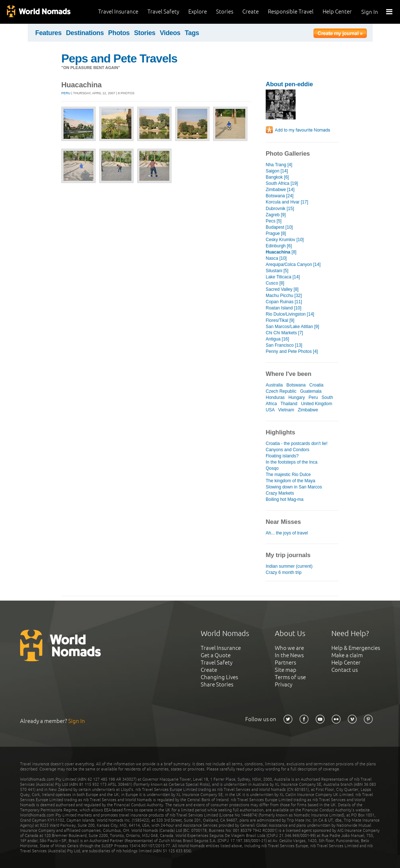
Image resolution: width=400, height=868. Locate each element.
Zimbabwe (308, 410)
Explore (198, 12)
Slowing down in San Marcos (294, 487)
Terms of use (290, 677)
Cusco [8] (275, 283)
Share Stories (217, 684)
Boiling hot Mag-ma (285, 499)
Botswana (296, 385)
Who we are (289, 648)
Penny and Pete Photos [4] (292, 351)
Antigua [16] (277, 339)
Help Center (337, 12)
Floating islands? (282, 456)
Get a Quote (216, 655)
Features (49, 33)
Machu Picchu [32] (284, 296)
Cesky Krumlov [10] (285, 240)
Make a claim (347, 655)
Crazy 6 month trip (284, 572)
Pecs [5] (274, 221)
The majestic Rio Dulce (288, 475)
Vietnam (286, 410)
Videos (170, 33)
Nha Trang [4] (279, 165)
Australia (274, 385)
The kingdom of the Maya (291, 481)
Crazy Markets (280, 493)
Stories (225, 12)
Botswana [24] (280, 196)
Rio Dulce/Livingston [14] (290, 314)
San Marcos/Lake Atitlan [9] (292, 327)
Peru (66, 93)
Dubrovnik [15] (280, 209)
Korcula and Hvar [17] (287, 202)
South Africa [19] (282, 183)
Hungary (297, 397)
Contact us (345, 670)
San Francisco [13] (284, 345)
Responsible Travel (291, 12)
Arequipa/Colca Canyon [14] (293, 264)
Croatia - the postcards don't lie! (297, 443)
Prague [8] (276, 233)
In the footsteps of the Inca (292, 462)
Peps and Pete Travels (119, 58)
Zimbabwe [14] (280, 190)
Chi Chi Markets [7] (284, 333)
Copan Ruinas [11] (284, 302)
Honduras (275, 397)
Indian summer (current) (289, 566)
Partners (285, 663)
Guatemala (311, 391)
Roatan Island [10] (284, 308)
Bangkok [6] (277, 177)
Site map (286, 670)
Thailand (289, 404)
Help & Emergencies (356, 648)
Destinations (85, 33)
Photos (119, 33)
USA (270, 410)
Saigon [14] (277, 171)
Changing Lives (219, 677)
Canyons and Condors (288, 450)
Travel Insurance (118, 12)
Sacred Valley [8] (282, 289)
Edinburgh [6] (279, 246)
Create (251, 12)
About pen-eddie (289, 84)
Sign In (370, 12)
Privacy (284, 684)
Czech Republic (281, 391)
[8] (281, 252)
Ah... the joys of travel (287, 533)
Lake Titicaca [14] (283, 277)
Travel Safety (163, 12)
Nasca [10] (276, 258)
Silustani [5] (277, 271)
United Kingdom (317, 404)
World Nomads (38, 12)
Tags (192, 33)
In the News (289, 655)
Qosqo (272, 468)
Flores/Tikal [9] (280, 320)
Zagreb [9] (276, 215)
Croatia (317, 385)
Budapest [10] (279, 227)
